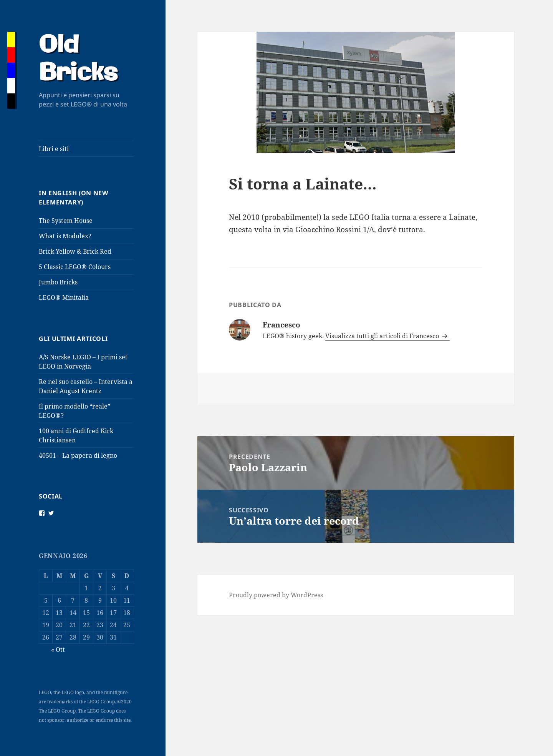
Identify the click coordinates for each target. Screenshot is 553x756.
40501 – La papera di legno (78, 455)
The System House (66, 221)
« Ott (58, 650)
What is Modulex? (65, 236)
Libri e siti (54, 149)
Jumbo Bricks (58, 282)
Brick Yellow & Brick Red (75, 251)
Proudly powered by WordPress (276, 595)
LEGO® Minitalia (64, 297)
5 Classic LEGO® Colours (75, 267)
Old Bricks (78, 60)
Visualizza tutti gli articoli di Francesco (383, 336)
